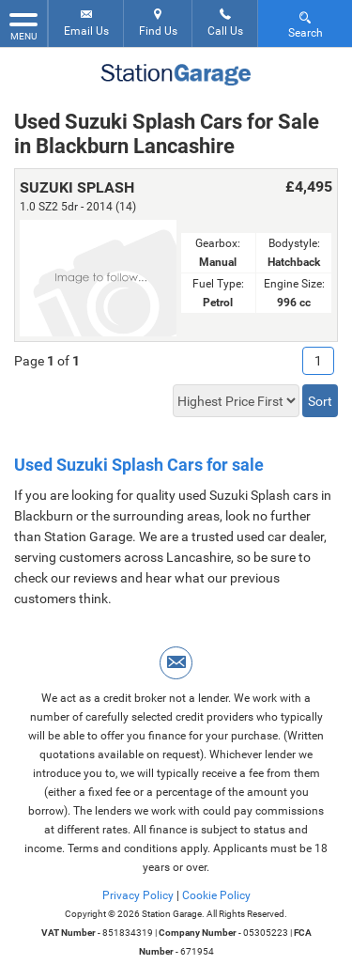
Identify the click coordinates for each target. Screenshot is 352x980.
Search (306, 24)
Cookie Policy (216, 895)
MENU (23, 25)
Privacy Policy (138, 895)
